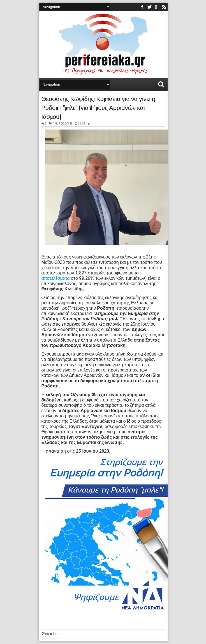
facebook (142, 7)
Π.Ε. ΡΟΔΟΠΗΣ (62, 124)
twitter (149, 7)
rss (164, 7)
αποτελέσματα (56, 278)
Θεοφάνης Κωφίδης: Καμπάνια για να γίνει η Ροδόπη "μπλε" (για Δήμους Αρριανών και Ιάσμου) (98, 107)
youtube (157, 7)
